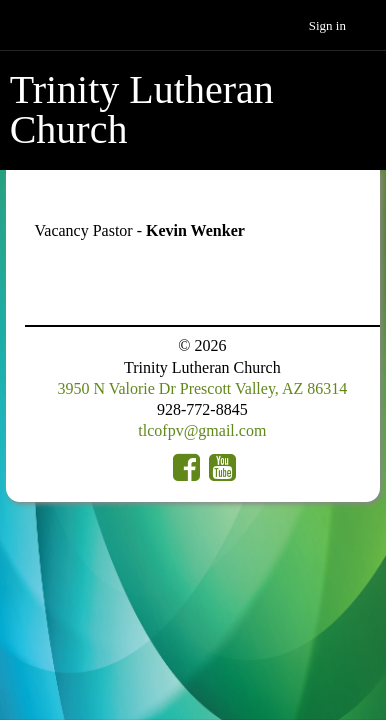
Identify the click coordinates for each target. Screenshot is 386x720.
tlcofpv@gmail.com (202, 430)
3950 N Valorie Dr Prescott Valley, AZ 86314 (202, 388)
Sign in (327, 25)
